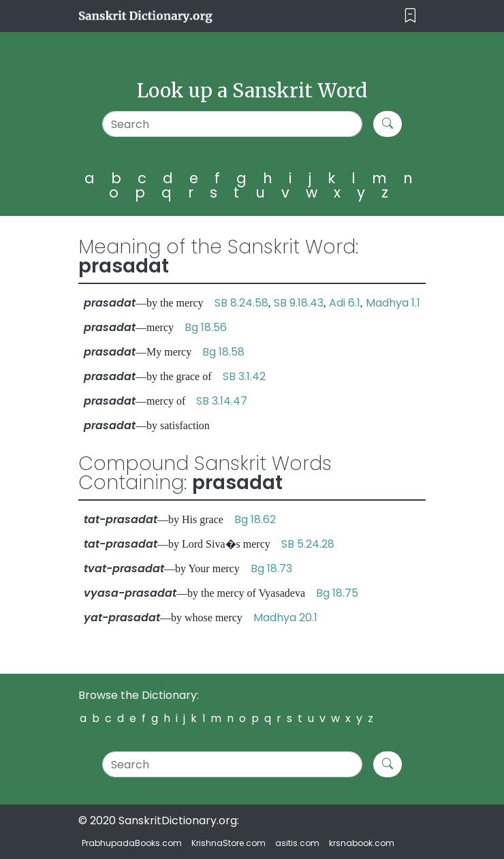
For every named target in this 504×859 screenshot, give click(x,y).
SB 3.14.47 (222, 401)
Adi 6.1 (345, 303)
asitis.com (297, 843)
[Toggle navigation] (410, 16)
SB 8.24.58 (241, 303)
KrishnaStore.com (229, 843)
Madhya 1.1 (393, 303)
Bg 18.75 (337, 593)
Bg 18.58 (223, 352)
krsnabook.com (362, 843)
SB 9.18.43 (299, 303)
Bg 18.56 (206, 327)
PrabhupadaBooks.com (132, 843)
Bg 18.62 (255, 519)
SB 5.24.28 (308, 544)
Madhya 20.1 (285, 618)
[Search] (233, 124)
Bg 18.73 (271, 568)
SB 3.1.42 (244, 376)
